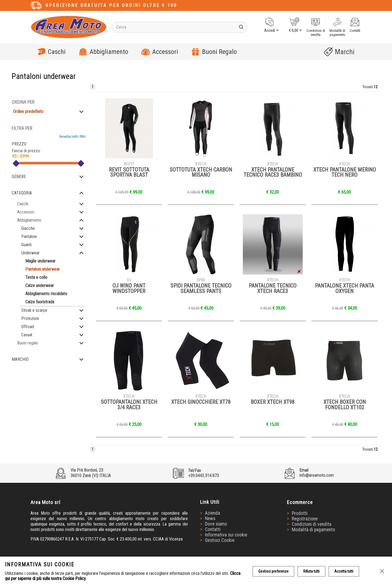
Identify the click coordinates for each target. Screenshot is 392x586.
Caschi (51, 52)
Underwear (30, 253)
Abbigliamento (103, 52)
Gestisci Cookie (220, 540)
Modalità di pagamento (313, 530)
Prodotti (300, 513)
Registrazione (305, 519)
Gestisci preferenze (273, 571)
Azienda (212, 513)
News (210, 518)
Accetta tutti (344, 571)
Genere (19, 177)
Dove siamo (216, 524)
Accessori (160, 52)
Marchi (339, 52)
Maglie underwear (40, 261)
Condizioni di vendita (312, 524)
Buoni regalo (28, 343)
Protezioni (30, 318)
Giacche (28, 228)
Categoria (22, 193)
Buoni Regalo (214, 52)
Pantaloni (29, 236)
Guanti (26, 245)
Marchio (20, 359)
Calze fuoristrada (40, 302)
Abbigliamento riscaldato (46, 294)
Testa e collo (36, 277)
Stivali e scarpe (34, 310)
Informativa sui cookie (226, 535)
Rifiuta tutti (311, 571)
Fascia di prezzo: (26, 151)
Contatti (213, 529)
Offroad (28, 327)
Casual (27, 335)
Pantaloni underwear (43, 269)
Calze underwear (40, 286)
